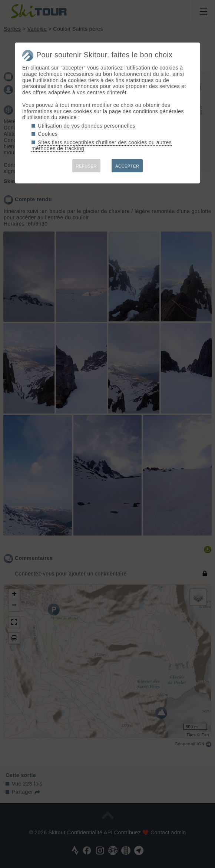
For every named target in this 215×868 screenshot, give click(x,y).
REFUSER (86, 166)
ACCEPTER (127, 166)
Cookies (48, 134)
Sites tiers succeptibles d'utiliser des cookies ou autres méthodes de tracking (102, 146)
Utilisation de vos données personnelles (87, 126)
